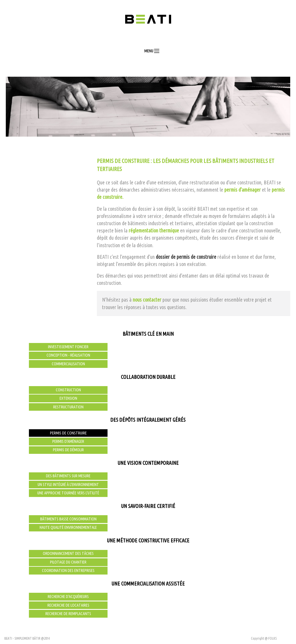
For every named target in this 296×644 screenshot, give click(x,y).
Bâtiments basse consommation (68, 519)
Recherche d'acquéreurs (68, 597)
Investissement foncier (68, 347)
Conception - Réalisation (68, 355)
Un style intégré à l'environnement (68, 485)
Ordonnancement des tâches (68, 553)
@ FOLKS (271, 638)
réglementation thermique (154, 230)
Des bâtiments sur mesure (68, 476)
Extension (68, 398)
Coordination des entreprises (68, 570)
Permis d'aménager (68, 441)
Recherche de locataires (68, 605)
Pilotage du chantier (68, 562)
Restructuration (68, 407)
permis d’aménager (243, 190)
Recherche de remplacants (68, 614)
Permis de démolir (68, 450)
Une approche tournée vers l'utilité (68, 493)
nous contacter (147, 300)
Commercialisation (68, 364)
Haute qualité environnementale (68, 527)
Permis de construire (68, 433)
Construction (68, 390)
